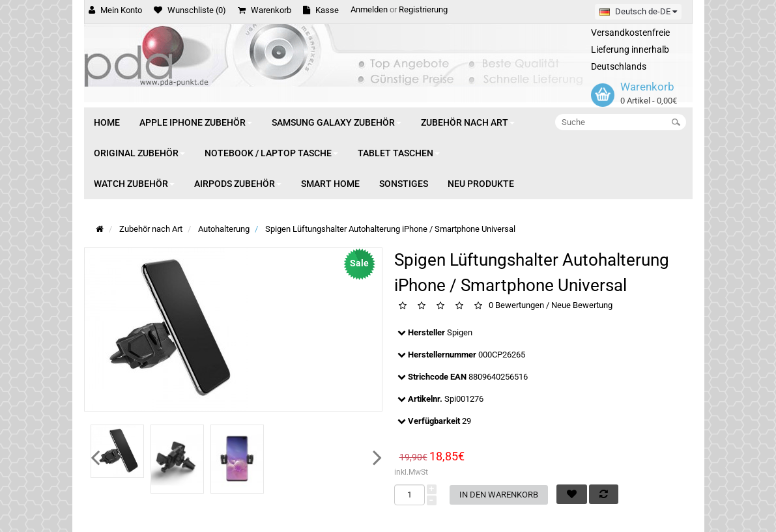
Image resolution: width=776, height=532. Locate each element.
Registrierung (423, 9)
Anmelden (369, 9)
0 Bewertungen (516, 305)
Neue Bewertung (582, 305)
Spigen (460, 332)
